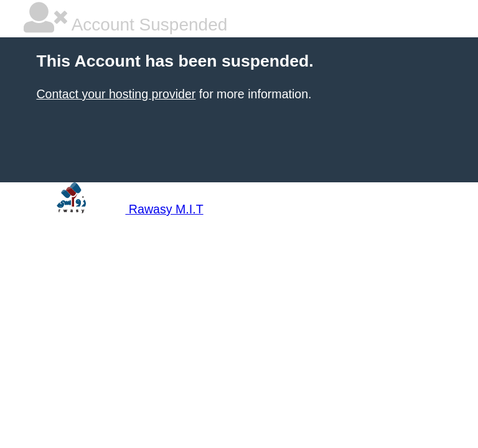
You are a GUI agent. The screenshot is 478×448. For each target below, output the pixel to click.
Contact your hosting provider (116, 94)
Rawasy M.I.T (113, 209)
